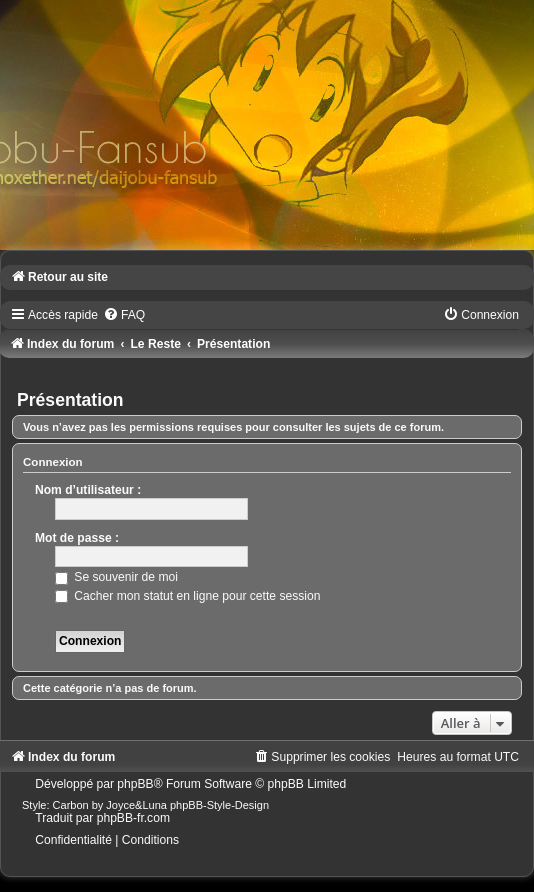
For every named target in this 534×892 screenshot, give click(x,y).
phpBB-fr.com (133, 818)
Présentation (70, 400)
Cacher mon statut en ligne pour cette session (187, 596)
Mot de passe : (77, 538)
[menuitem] (124, 315)
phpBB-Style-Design (219, 805)
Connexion (53, 462)
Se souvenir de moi (116, 577)
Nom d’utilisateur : (88, 490)
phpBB (135, 784)
